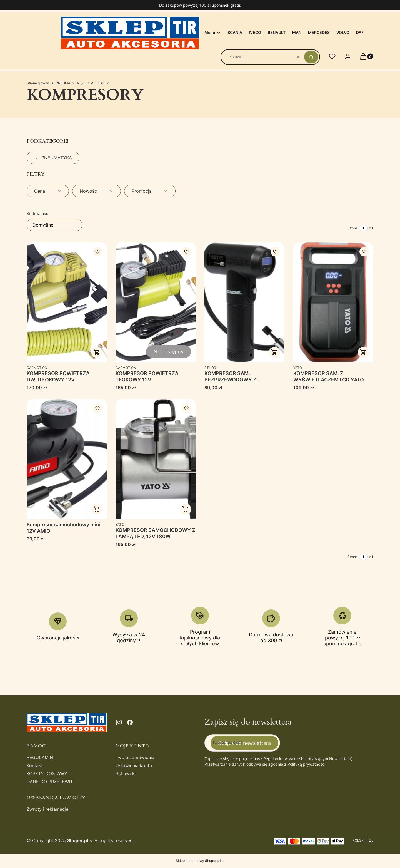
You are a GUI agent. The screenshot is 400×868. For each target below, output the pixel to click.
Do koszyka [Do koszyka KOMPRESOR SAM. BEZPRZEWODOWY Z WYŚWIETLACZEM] (274, 352)
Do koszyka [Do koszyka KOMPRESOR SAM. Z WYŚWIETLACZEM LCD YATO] (363, 352)
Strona (353, 228)
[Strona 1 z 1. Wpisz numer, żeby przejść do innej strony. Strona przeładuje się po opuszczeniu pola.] (363, 228)
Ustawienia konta (134, 765)
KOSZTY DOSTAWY (47, 773)
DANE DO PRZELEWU (49, 782)
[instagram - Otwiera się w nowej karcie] (119, 722)
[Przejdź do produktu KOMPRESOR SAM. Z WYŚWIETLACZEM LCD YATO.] (333, 302)
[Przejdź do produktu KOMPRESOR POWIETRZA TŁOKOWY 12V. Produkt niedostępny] (156, 302)
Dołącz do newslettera (244, 743)
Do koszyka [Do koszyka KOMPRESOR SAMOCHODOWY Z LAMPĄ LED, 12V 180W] (186, 509)
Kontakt (35, 765)
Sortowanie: (37, 213)
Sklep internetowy (198, 861)
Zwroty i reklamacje (47, 809)
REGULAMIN (40, 757)
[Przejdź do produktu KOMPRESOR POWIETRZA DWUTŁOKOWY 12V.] (67, 302)
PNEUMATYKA (67, 83)
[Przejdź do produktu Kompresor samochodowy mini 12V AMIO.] (67, 459)
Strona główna (38, 83)
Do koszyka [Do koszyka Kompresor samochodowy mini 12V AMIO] (97, 509)
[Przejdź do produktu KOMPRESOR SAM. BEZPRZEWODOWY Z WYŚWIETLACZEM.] (244, 302)
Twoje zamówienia (135, 757)
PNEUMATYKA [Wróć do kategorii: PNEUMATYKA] (53, 158)
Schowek (125, 773)
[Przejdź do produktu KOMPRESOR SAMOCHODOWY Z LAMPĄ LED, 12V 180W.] (156, 459)
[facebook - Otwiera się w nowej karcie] (130, 722)
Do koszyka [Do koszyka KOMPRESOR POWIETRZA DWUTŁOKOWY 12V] (97, 352)
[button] (311, 57)
